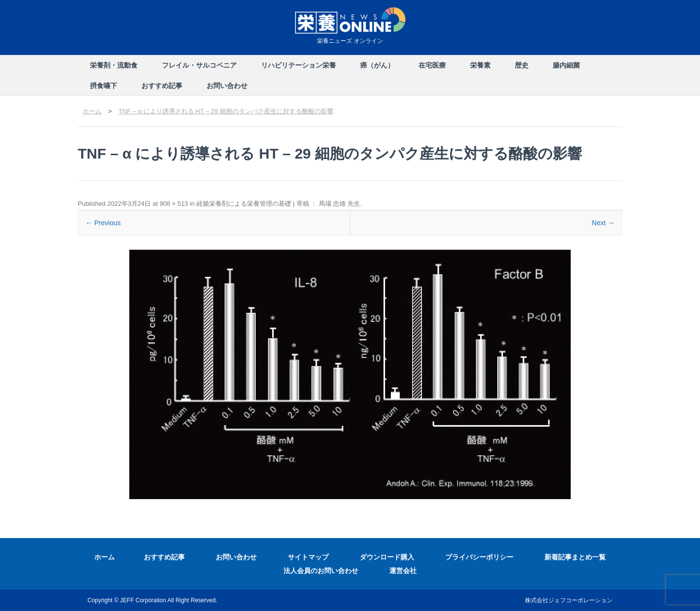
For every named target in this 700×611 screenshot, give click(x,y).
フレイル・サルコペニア (199, 65)
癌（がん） (377, 65)
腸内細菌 (566, 65)
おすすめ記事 (162, 86)
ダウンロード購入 (387, 557)
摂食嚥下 (104, 86)
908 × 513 (174, 204)
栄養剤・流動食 (114, 65)
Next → (603, 223)
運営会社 (403, 571)
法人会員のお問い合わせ (321, 571)
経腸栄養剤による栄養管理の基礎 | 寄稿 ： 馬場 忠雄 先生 (278, 204)
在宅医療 (432, 65)
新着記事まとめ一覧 (575, 557)
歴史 (522, 65)
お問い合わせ (227, 86)
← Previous (103, 223)
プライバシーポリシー (479, 557)
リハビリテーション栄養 (298, 65)
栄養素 (480, 65)
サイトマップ (308, 557)
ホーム (105, 557)
